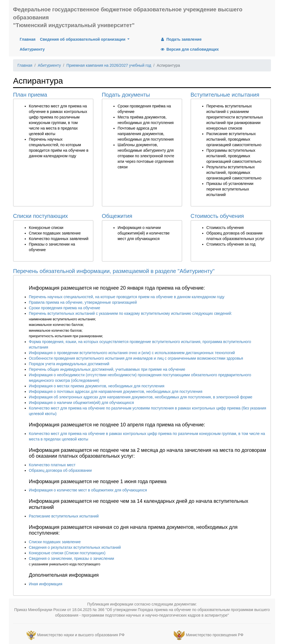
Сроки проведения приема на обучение (64, 308)
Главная (29, 39)
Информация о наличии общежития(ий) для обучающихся (81, 403)
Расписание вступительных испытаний (64, 516)
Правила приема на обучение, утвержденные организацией (83, 302)
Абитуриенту (32, 49)
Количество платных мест (52, 465)
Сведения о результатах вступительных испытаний (75, 547)
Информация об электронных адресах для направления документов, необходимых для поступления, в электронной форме (141, 397)
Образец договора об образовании (60, 470)
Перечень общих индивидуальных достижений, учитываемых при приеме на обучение (107, 369)
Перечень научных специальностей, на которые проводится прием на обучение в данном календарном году (127, 297)
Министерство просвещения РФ (215, 635)
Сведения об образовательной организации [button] (83, 39)
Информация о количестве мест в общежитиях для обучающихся (88, 490)
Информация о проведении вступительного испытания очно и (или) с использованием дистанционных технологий (132, 353)
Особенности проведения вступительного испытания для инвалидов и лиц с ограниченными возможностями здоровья (136, 358)
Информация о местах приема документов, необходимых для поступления (97, 386)
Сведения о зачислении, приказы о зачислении (71, 558)
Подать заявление (181, 39)
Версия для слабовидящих (189, 49)
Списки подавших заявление (55, 542)
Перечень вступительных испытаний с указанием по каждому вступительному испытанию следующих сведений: (130, 313)
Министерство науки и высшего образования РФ (81, 635)
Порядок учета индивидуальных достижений (69, 364)
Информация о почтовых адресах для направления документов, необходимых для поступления (116, 391)
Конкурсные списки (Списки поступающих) (67, 553)
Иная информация (46, 584)
